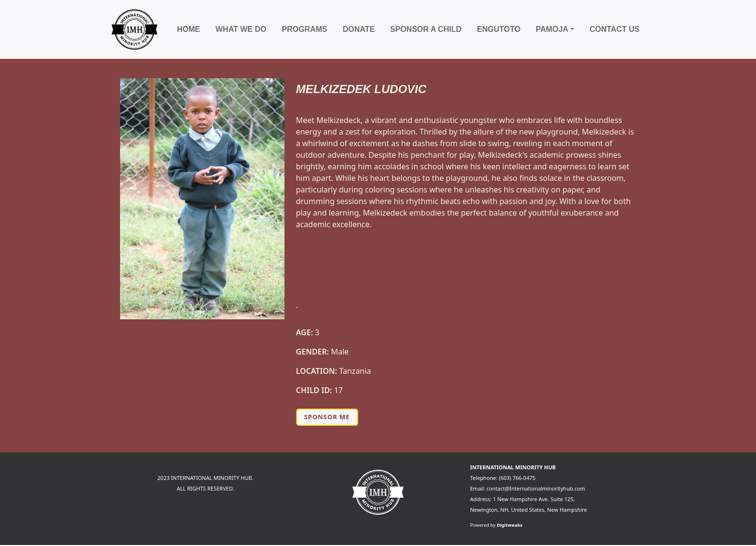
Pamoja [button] (552, 29)
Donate (359, 29)
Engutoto (499, 29)
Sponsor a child (426, 29)
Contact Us (615, 29)
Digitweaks (510, 525)
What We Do (241, 29)
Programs (304, 29)
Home (189, 29)
